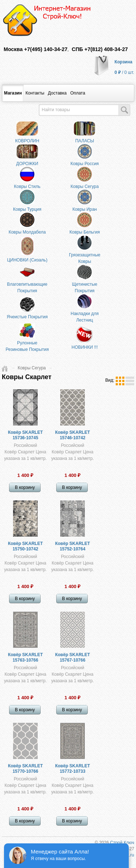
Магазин (13, 93)
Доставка (57, 93)
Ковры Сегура (32, 368)
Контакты (35, 93)
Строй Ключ (122, 843)
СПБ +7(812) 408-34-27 (100, 49)
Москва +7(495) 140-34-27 (36, 49)
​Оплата (78, 93)
